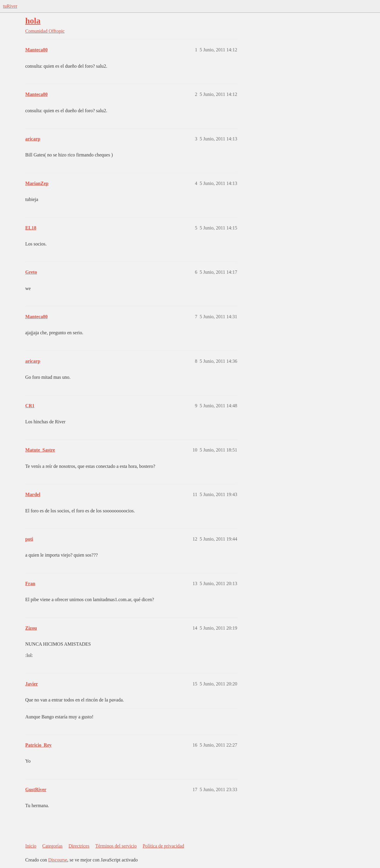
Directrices (79, 846)
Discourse (58, 860)
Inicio (31, 846)
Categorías (52, 846)
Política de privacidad (163, 846)
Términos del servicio (116, 846)
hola (33, 21)
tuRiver (10, 6)
